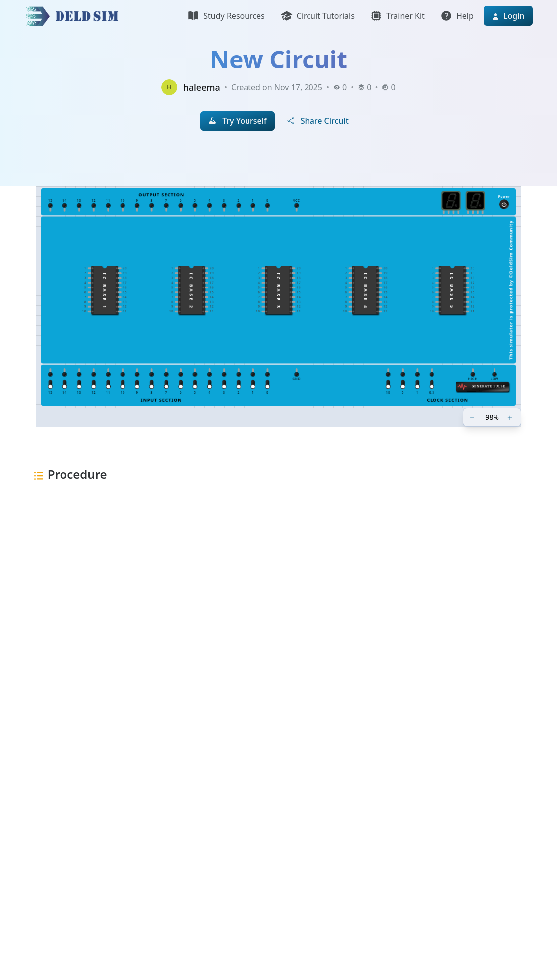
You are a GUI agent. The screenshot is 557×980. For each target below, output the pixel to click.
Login (508, 16)
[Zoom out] (473, 417)
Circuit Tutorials (318, 16)
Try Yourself (238, 121)
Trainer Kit (398, 16)
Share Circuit (318, 121)
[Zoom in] (511, 417)
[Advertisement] (279, 641)
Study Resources (226, 16)
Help (457, 16)
